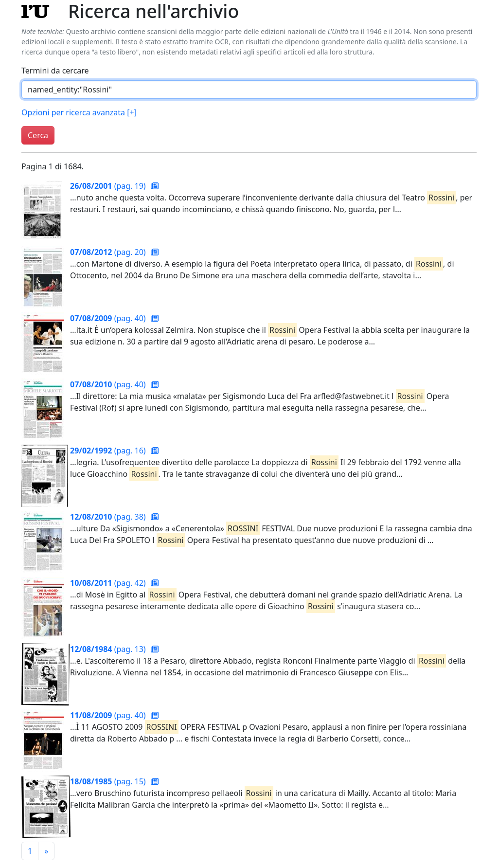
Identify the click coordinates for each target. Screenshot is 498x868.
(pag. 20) (109, 252)
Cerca (38, 135)
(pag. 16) (109, 451)
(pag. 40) (109, 318)
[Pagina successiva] (46, 851)
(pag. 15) (109, 781)
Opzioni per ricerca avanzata (79, 112)
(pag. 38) (109, 517)
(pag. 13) (109, 649)
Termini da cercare (55, 71)
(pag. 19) (109, 186)
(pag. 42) (109, 583)
